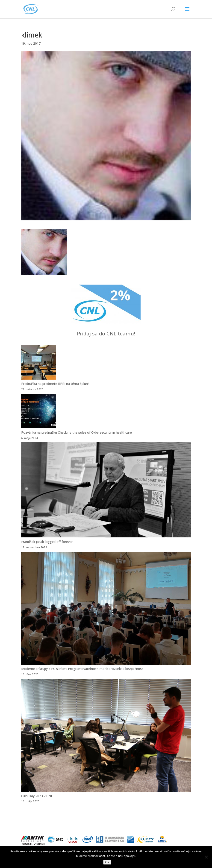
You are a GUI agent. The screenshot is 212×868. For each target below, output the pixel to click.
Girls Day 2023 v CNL (37, 796)
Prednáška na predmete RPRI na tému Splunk (55, 384)
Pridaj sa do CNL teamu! (106, 333)
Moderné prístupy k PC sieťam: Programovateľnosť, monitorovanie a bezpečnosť (82, 669)
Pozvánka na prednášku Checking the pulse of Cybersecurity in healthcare (77, 432)
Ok (107, 862)
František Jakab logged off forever (47, 542)
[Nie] (206, 857)
